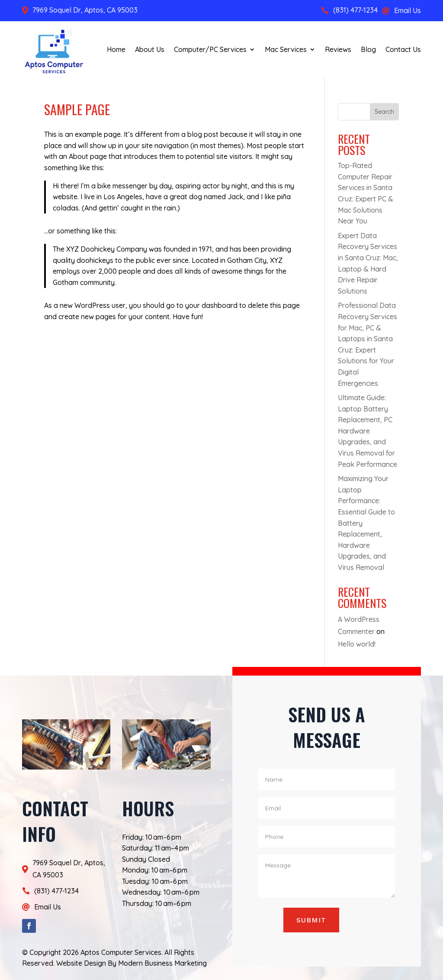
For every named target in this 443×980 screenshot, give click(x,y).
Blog (368, 49)
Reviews (338, 49)
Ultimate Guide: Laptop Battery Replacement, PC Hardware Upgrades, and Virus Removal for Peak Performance (368, 431)
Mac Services (286, 49)
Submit (311, 920)
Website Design (81, 963)
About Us (150, 49)
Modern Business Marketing (162, 963)
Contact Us (403, 49)
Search (384, 112)
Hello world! (357, 644)
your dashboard (211, 305)
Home (116, 49)
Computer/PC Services (210, 49)
